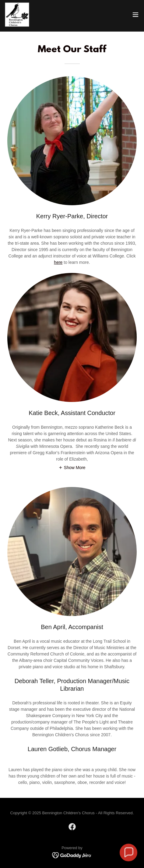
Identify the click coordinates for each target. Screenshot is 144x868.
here (58, 262)
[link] (17, 15)
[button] (135, 15)
